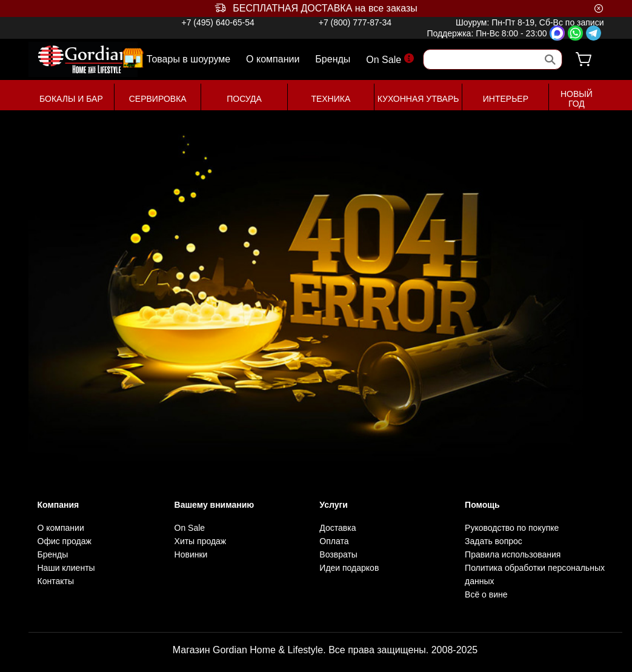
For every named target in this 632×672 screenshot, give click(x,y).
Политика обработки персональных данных (535, 574)
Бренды (333, 59)
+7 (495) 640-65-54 (218, 22)
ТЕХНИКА (331, 99)
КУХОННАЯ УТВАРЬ (418, 99)
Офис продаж (65, 541)
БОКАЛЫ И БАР (71, 99)
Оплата (334, 541)
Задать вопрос (494, 541)
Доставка (338, 528)
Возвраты (338, 554)
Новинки (191, 554)
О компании (273, 59)
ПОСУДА (244, 99)
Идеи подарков (349, 568)
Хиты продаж (201, 541)
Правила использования (513, 554)
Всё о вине (486, 594)
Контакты (56, 581)
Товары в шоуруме (188, 58)
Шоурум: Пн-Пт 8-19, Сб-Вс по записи (530, 22)
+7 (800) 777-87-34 (355, 22)
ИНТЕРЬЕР (506, 99)
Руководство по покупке (512, 528)
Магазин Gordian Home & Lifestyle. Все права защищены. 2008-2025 (325, 650)
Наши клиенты (66, 568)
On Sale (390, 59)
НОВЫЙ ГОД (577, 99)
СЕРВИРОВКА (158, 99)
